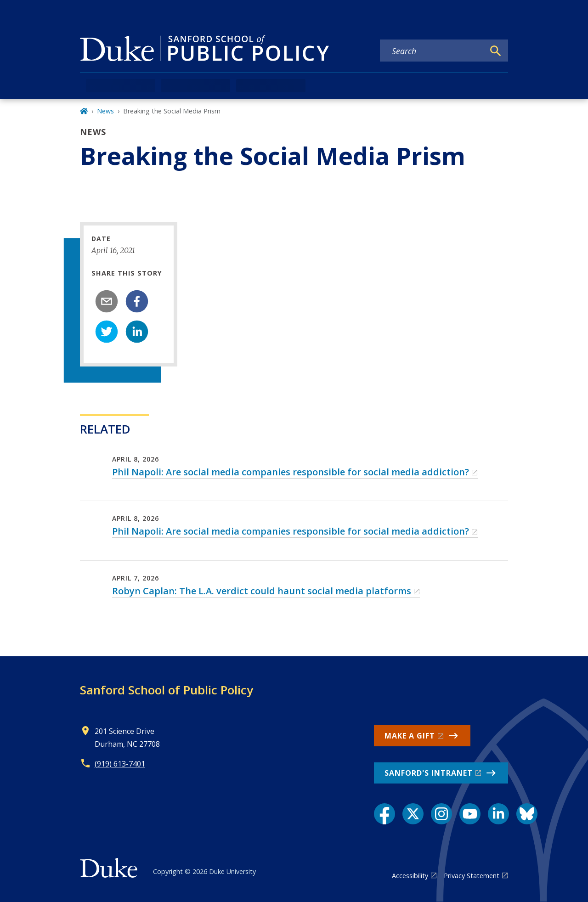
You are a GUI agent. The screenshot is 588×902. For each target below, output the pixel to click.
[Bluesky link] (527, 814)
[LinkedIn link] (498, 814)
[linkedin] (137, 332)
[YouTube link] (470, 814)
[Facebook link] (384, 814)
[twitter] (107, 332)
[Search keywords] (432, 51)
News (105, 111)
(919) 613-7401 (120, 764)
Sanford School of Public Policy (167, 690)
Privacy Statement (472, 876)
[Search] (496, 51)
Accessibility (410, 876)
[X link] (413, 814)
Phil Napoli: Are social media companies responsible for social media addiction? (291, 472)
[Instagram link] (441, 814)
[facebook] (137, 301)
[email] (107, 301)
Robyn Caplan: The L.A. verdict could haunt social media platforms (262, 591)
